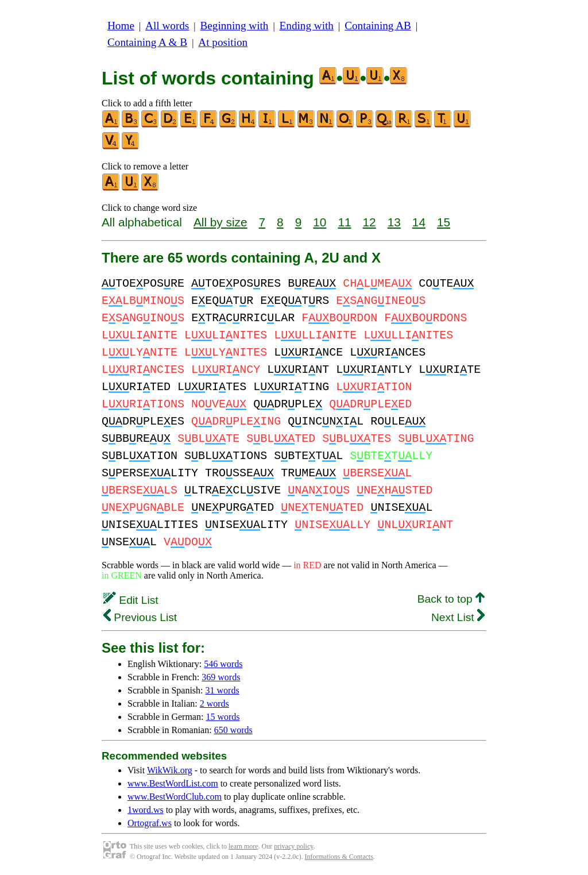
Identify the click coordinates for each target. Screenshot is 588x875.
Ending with (307, 26)
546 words (223, 664)
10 (320, 222)
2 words (214, 704)
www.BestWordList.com (173, 783)
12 (370, 222)
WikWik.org (170, 770)
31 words (223, 690)
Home (121, 26)
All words (167, 26)
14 (419, 222)
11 (344, 222)
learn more (243, 846)
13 (394, 222)
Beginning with (235, 26)
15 (444, 222)
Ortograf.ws (150, 823)
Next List (458, 617)
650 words (233, 730)
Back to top (451, 599)
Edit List (131, 600)
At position (223, 42)
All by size (220, 222)
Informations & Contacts (339, 857)
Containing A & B (147, 42)
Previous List (140, 617)
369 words (221, 677)
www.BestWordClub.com (175, 797)
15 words (223, 717)
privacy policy (293, 846)
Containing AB (378, 26)
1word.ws (146, 810)
